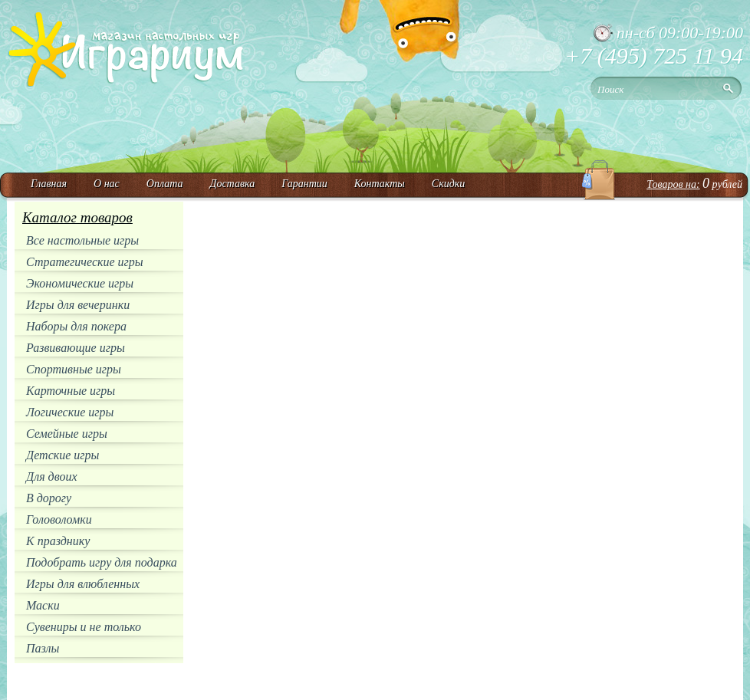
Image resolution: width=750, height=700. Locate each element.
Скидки (449, 184)
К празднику (58, 541)
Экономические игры (80, 283)
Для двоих (52, 477)
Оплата (165, 184)
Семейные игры (67, 434)
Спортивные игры (74, 369)
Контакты (380, 184)
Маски (43, 605)
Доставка (232, 184)
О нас (107, 184)
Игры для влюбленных (83, 584)
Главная (49, 184)
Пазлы (43, 648)
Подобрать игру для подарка (102, 562)
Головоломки (59, 519)
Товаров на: (673, 184)
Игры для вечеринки (78, 305)
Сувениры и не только (84, 627)
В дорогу (49, 498)
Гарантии (304, 184)
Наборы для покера (76, 326)
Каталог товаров (77, 217)
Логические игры (70, 412)
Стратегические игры (85, 262)
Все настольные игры (82, 240)
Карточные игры (71, 391)
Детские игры (62, 455)
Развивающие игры (76, 348)
